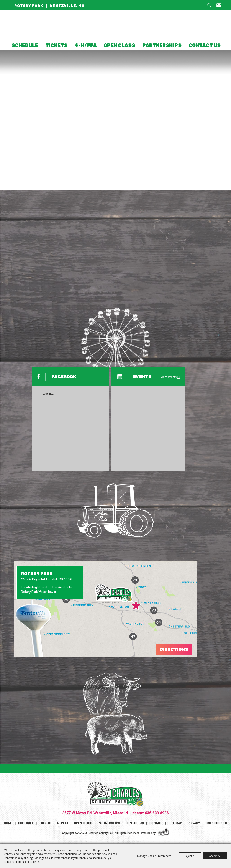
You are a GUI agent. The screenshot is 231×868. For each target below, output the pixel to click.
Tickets (56, 45)
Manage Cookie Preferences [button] (154, 856)
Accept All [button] (215, 856)
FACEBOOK (64, 377)
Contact (156, 823)
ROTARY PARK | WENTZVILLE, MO (49, 6)
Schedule (25, 45)
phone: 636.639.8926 (150, 813)
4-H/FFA (86, 45)
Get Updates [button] (221, 6)
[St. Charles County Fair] (115, 26)
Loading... (48, 393)
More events (168, 377)
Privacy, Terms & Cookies (207, 823)
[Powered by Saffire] (163, 833)
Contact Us (205, 45)
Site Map (175, 823)
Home (8, 823)
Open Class (119, 45)
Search (211, 6)
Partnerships (162, 45)
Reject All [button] (190, 856)
